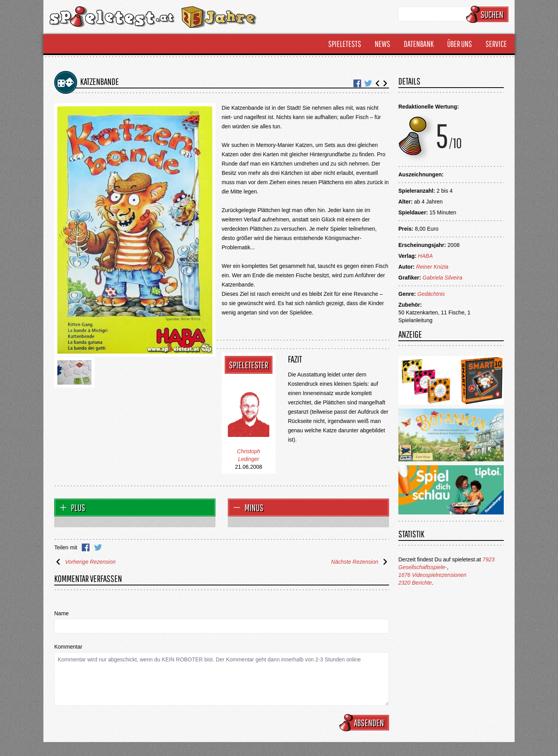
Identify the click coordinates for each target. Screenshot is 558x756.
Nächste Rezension (360, 562)
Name (61, 613)
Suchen (488, 14)
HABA (425, 256)
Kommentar (68, 647)
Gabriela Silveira (442, 278)
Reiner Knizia (432, 267)
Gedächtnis (431, 294)
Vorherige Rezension (85, 562)
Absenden (365, 723)
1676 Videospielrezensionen (432, 575)
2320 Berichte (415, 583)
